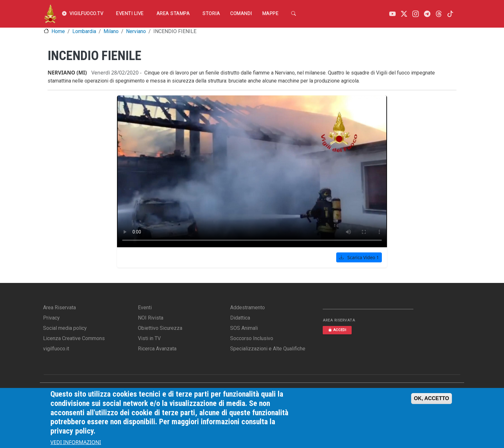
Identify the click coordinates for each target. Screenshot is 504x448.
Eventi (145, 307)
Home (58, 31)
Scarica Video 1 (359, 257)
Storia (211, 14)
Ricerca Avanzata (157, 349)
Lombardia (84, 31)
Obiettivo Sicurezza (160, 328)
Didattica (240, 318)
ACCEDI (337, 330)
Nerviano (136, 31)
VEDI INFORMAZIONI (76, 442)
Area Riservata (59, 307)
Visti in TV (149, 338)
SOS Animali (244, 328)
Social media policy (65, 328)
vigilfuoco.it (56, 349)
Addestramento (248, 307)
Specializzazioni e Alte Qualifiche (268, 349)
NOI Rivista (151, 318)
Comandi (241, 14)
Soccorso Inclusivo (252, 338)
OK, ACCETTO (432, 398)
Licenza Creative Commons (74, 338)
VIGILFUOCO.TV (83, 14)
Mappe (270, 14)
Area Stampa (173, 14)
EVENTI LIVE (130, 14)
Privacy (51, 318)
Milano (111, 31)
